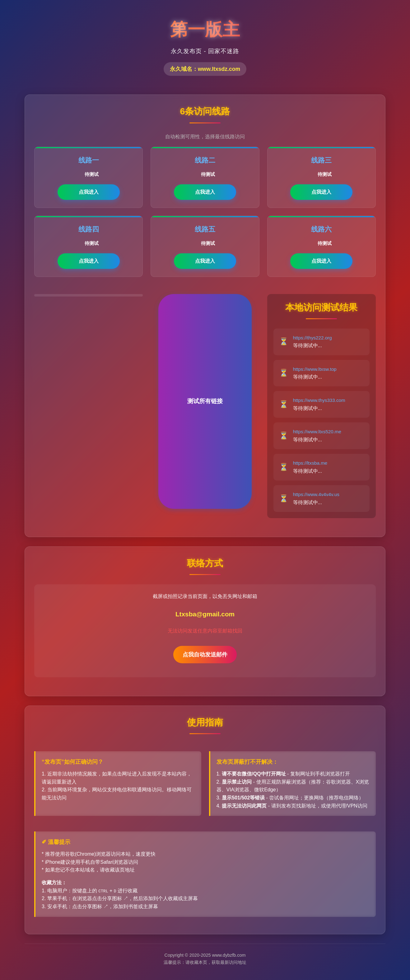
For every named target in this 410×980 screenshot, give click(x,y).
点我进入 (89, 192)
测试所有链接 (205, 401)
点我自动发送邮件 (205, 655)
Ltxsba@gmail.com (205, 614)
